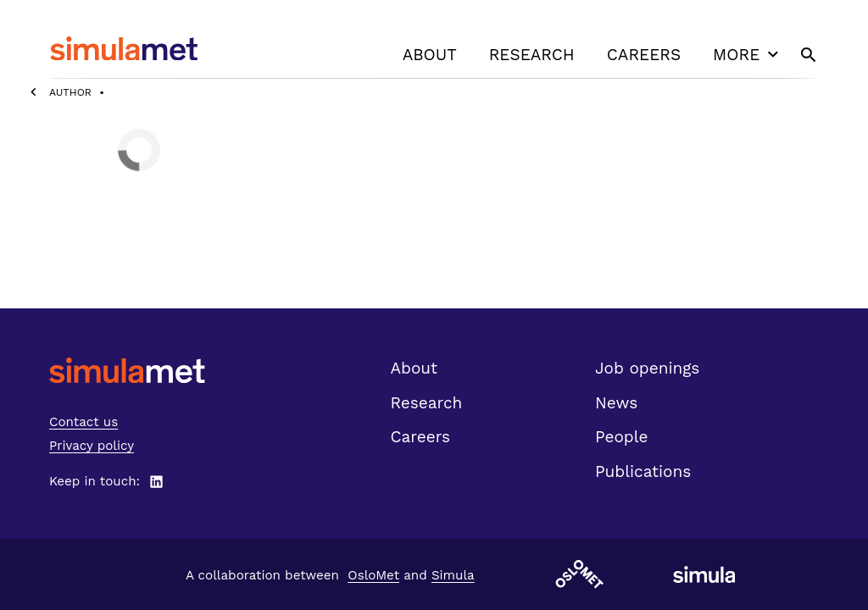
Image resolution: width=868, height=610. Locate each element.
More (748, 54)
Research (532, 55)
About (430, 55)
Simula (453, 575)
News (616, 403)
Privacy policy (92, 446)
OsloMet (373, 575)
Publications (643, 471)
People (621, 437)
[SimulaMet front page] (127, 370)
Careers (644, 55)
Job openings (647, 368)
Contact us (83, 422)
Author (70, 92)
